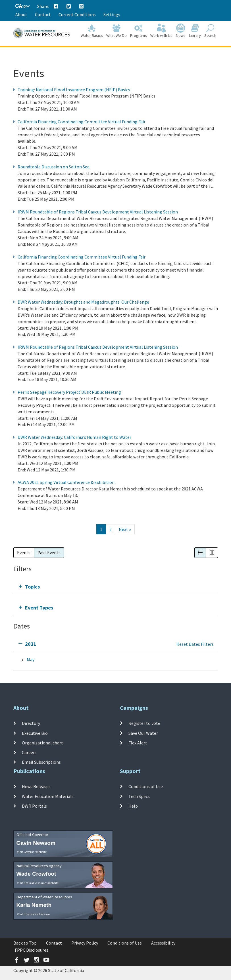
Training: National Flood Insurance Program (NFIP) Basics (74, 90)
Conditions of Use (146, 786)
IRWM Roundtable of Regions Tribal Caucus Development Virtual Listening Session (98, 212)
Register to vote (144, 723)
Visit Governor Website (32, 852)
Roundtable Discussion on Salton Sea (54, 167)
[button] (200, 553)
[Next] (125, 529)
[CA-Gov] (22, 6)
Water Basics (92, 32)
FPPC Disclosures (32, 950)
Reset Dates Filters (195, 644)
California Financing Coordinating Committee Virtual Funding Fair (82, 122)
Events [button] (24, 553)
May (31, 659)
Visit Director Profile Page (33, 914)
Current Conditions (77, 14)
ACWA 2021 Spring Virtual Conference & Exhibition (66, 482)
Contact (43, 14)
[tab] (116, 587)
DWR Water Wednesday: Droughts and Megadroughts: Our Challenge (83, 302)
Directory (31, 723)
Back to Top (25, 943)
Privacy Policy (85, 943)
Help (133, 806)
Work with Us (161, 32)
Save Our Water (143, 733)
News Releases (36, 786)
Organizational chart (42, 743)
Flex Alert (138, 743)
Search (210, 32)
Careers (29, 752)
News (181, 32)
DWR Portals (34, 806)
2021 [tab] (31, 644)
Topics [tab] (32, 587)
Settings (112, 14)
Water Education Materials (48, 796)
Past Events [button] (49, 553)
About (21, 14)
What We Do (116, 32)
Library (195, 32)
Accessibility (163, 943)
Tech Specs (139, 796)
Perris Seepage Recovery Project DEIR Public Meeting (69, 392)
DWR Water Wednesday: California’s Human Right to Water (74, 437)
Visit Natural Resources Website (38, 883)
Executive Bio (35, 733)
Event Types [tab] (39, 608)
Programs (139, 32)
